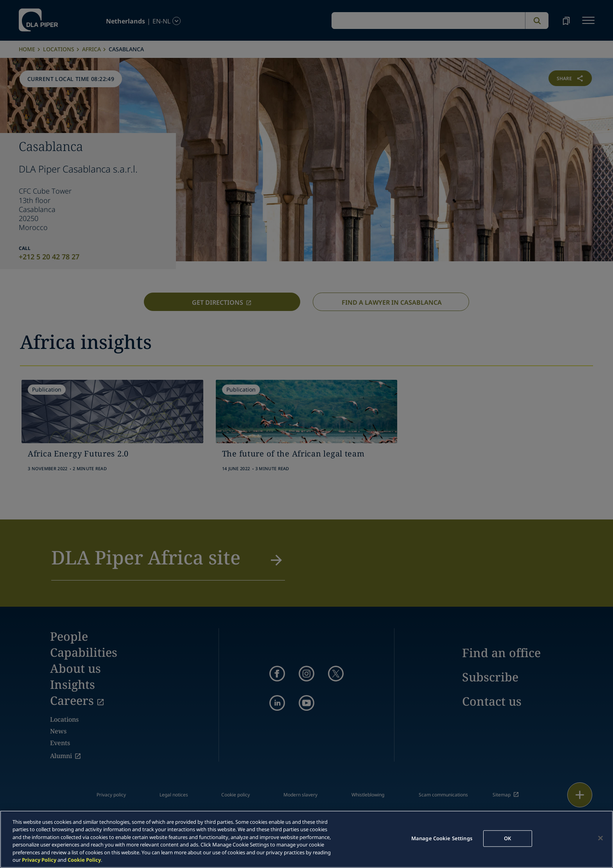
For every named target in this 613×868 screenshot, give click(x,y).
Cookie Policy (84, 860)
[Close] (600, 838)
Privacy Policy (39, 860)
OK (507, 838)
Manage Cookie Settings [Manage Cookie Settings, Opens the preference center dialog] (442, 838)
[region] (306, 839)
